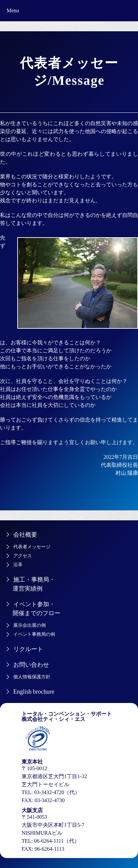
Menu (13, 10)
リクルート (28, 649)
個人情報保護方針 (32, 677)
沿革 (18, 565)
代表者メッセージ (32, 547)
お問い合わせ (31, 665)
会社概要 (25, 535)
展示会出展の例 (30, 625)
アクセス (23, 556)
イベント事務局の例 (34, 634)
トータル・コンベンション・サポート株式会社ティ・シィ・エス (67, 716)
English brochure (34, 692)
